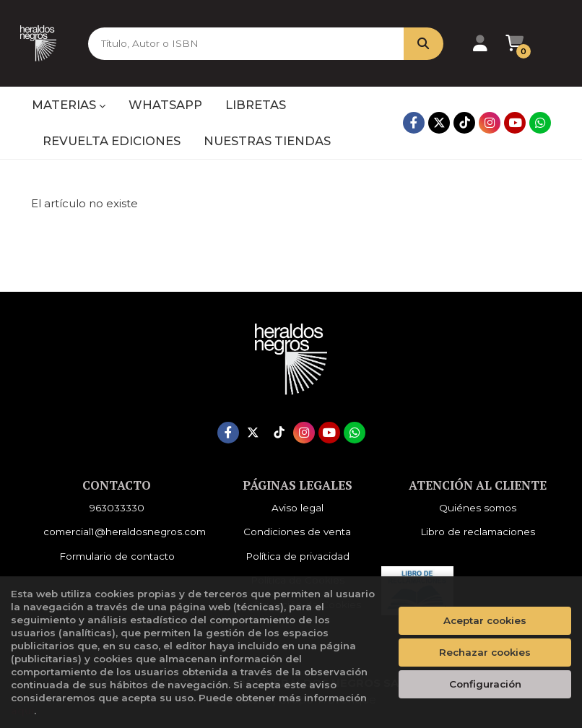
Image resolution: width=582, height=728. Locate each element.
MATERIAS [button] (69, 105)
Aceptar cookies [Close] (485, 620)
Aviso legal (297, 508)
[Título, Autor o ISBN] (239, 44)
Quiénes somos (478, 508)
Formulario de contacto (117, 556)
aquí (22, 711)
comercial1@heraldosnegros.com (125, 532)
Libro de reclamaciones (478, 532)
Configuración (485, 684)
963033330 (117, 508)
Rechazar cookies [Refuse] (485, 652)
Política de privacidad (297, 556)
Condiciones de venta (297, 532)
